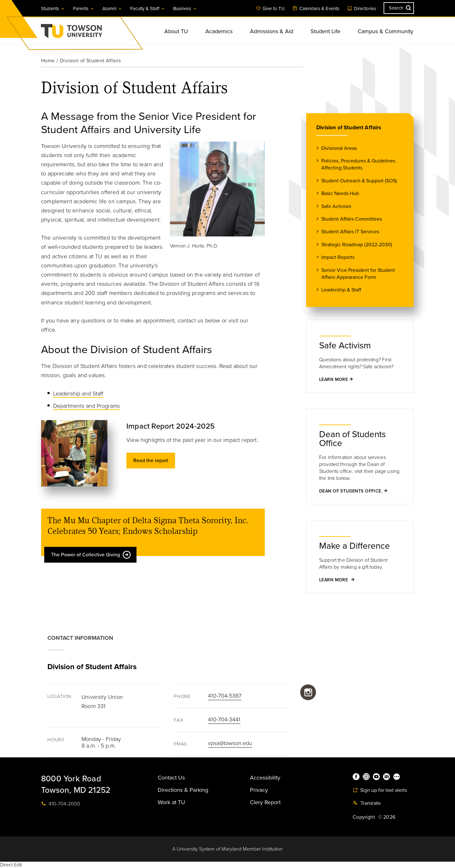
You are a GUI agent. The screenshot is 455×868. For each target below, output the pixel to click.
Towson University (88, 33)
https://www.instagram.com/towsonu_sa (308, 692)
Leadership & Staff (341, 290)
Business (185, 9)
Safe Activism (336, 206)
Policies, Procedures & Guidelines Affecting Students (358, 164)
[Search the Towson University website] (399, 8)
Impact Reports (338, 257)
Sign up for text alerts (380, 790)
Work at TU (171, 802)
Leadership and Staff (78, 394)
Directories (362, 9)
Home (48, 61)
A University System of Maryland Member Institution (227, 849)
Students (53, 9)
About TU (176, 31)
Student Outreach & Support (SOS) (359, 181)
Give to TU (270, 9)
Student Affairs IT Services (350, 232)
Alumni (112, 9)
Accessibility (265, 778)
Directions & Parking (183, 790)
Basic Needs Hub (340, 193)
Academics (219, 31)
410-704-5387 (225, 696)
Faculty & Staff (148, 9)
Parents (84, 9)
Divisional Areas (339, 148)
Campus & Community (385, 31)
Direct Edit (11, 865)
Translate (367, 803)
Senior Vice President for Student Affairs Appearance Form (358, 274)
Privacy (259, 790)
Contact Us (171, 778)
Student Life (325, 31)
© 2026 (387, 817)
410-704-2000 (61, 804)
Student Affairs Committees (352, 219)
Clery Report (265, 802)
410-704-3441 (224, 719)
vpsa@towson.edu (230, 743)
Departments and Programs (86, 406)
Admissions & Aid (272, 31)
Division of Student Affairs (349, 128)
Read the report (151, 461)
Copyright (364, 817)
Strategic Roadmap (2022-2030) (357, 245)
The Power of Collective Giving (91, 555)
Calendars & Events (316, 9)
